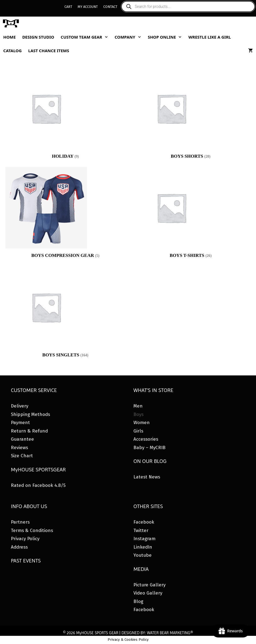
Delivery (20, 406)
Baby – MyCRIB (149, 448)
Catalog (13, 51)
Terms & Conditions (32, 531)
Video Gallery (148, 593)
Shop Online (167, 37)
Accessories (146, 439)
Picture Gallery (149, 585)
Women (142, 423)
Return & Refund (29, 431)
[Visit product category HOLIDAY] (65, 115)
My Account (88, 7)
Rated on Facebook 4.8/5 (38, 485)
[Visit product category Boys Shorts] (191, 115)
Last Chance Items (49, 51)
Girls (138, 431)
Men (138, 406)
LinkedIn (143, 547)
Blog (138, 601)
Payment (20, 423)
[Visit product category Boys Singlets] (65, 313)
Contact (110, 7)
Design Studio (38, 37)
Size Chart (22, 456)
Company (130, 37)
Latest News (147, 477)
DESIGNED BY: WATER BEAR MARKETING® (157, 633)
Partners (20, 522)
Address (19, 547)
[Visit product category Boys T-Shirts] (191, 214)
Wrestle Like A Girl (210, 37)
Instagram (144, 539)
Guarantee (22, 439)
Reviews (19, 448)
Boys (138, 414)
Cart (68, 7)
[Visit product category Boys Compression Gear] (65, 214)
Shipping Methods (30, 414)
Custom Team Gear (86, 37)
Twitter (141, 531)
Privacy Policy (25, 539)
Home (10, 37)
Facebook (144, 522)
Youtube (143, 555)
